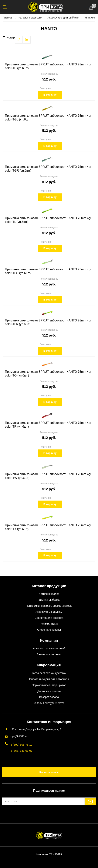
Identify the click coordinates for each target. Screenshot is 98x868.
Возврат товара (49, 697)
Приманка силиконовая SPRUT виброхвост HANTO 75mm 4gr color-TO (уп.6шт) (48, 374)
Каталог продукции (49, 586)
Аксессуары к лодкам (49, 612)
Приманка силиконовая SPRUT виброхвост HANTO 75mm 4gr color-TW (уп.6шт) (48, 476)
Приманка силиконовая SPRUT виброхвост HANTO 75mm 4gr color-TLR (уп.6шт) (48, 322)
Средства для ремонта (49, 618)
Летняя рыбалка (49, 594)
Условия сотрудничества (49, 703)
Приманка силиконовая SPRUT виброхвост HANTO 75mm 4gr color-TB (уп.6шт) (48, 66)
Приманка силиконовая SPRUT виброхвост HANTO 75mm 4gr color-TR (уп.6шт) (48, 425)
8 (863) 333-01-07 (21, 751)
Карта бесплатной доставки (49, 673)
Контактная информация (49, 722)
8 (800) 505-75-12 (21, 745)
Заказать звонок (49, 772)
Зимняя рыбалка (49, 600)
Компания (49, 641)
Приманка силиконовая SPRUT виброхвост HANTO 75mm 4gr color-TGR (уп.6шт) (48, 169)
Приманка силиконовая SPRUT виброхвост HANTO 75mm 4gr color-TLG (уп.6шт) (48, 271)
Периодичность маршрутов (49, 685)
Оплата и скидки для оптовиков (49, 679)
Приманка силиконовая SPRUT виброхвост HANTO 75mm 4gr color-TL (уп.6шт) (48, 220)
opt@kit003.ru (19, 736)
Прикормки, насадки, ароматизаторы (49, 606)
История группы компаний (49, 648)
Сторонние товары (49, 630)
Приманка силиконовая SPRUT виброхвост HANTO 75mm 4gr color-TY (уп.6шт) (48, 527)
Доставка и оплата (49, 691)
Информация (49, 665)
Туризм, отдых (49, 624)
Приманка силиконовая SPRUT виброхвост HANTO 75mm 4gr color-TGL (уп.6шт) (48, 118)
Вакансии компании (49, 654)
